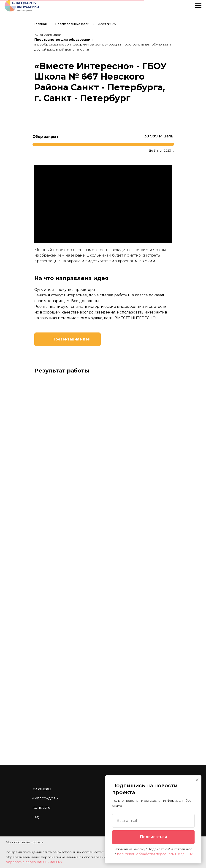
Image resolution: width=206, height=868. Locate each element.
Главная (41, 24)
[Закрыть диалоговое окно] (197, 780)
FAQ (36, 817)
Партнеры (42, 789)
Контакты (42, 808)
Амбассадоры (45, 798)
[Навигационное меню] (198, 6)
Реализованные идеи (72, 24)
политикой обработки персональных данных (155, 854)
